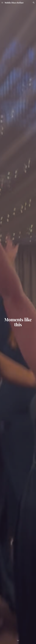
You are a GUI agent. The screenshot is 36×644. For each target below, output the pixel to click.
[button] (2, 3)
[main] (18, 322)
